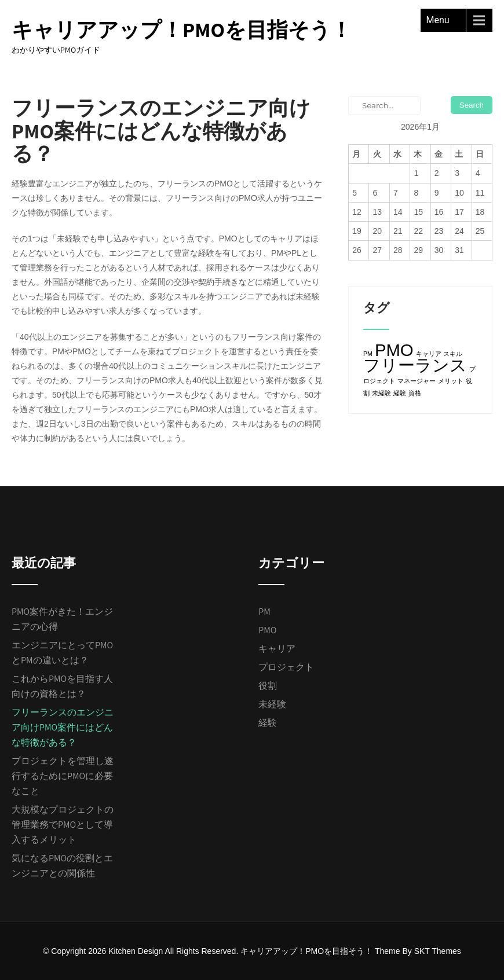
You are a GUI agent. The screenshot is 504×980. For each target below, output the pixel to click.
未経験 (272, 704)
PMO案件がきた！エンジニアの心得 (62, 619)
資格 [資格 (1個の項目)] (415, 393)
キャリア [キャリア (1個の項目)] (429, 354)
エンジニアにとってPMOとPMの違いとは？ (62, 653)
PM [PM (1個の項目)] (368, 354)
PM (264, 612)
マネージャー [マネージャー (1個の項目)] (417, 381)
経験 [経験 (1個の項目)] (400, 393)
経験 (268, 723)
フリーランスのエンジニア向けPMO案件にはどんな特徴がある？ (63, 727)
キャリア (277, 649)
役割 (268, 686)
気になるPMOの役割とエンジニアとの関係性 (62, 866)
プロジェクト (286, 667)
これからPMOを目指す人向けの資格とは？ (62, 686)
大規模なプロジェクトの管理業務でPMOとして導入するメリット (63, 825)
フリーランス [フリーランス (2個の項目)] (415, 365)
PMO (267, 630)
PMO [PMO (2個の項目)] (394, 350)
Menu (438, 20)
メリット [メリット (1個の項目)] (451, 381)
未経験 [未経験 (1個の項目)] (381, 393)
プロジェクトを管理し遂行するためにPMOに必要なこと (63, 776)
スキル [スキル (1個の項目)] (453, 354)
